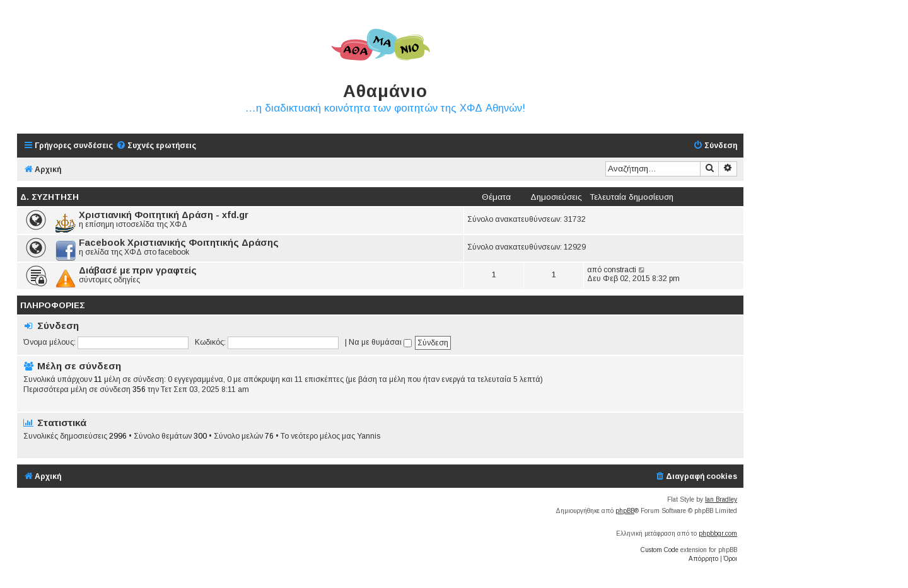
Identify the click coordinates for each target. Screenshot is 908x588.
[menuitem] (156, 146)
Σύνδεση (58, 326)
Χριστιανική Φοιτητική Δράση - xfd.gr (164, 215)
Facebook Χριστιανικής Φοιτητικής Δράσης (179, 243)
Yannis (369, 436)
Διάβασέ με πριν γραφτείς (138, 270)
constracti (620, 270)
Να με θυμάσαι (380, 342)
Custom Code (660, 550)
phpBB (625, 511)
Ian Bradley (721, 499)
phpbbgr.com (718, 533)
